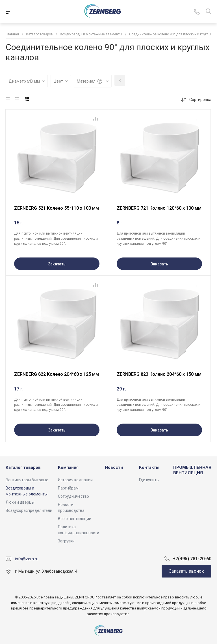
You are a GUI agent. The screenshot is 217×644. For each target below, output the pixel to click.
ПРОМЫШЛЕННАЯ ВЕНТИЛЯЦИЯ (192, 470)
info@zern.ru (27, 559)
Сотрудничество (73, 496)
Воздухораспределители (29, 510)
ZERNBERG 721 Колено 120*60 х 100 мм (159, 208)
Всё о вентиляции (75, 519)
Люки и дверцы (20, 502)
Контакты (149, 467)
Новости (114, 467)
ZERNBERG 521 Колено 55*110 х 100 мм (57, 208)
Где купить (149, 480)
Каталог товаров (23, 467)
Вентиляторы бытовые (27, 480)
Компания (68, 467)
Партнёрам (68, 488)
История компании (75, 480)
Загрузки (66, 541)
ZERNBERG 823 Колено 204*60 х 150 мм (159, 374)
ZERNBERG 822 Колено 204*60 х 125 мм (57, 374)
